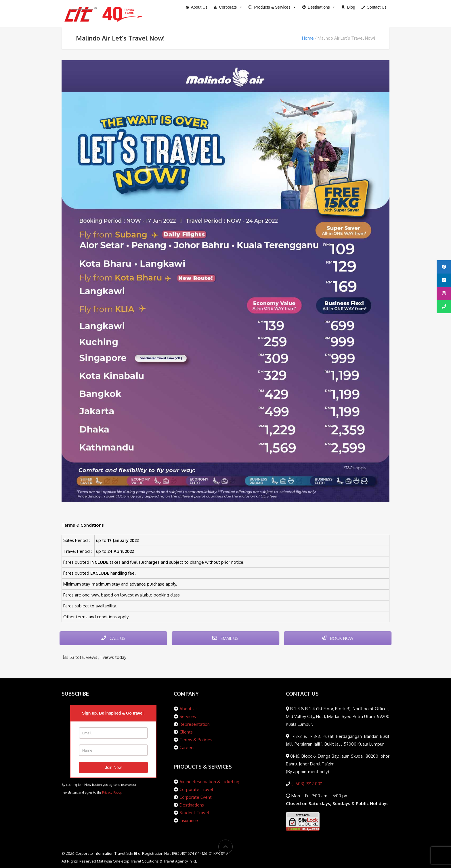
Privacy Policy (112, 792)
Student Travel (194, 813)
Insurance (189, 820)
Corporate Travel (196, 789)
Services (188, 716)
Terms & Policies (196, 740)
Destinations (192, 805)
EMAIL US (225, 638)
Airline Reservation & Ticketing (209, 782)
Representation (195, 724)
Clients (186, 732)
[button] (272, 7)
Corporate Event (196, 797)
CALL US (113, 638)
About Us (189, 709)
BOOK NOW (338, 638)
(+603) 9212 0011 (306, 784)
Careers (187, 747)
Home (308, 38)
